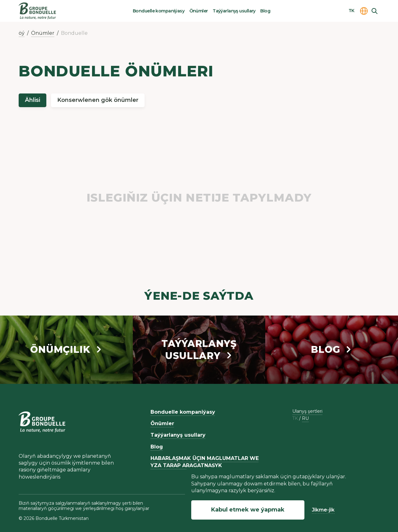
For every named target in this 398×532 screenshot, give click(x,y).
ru (305, 418)
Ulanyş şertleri (307, 411)
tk (295, 418)
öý (22, 33)
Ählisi (32, 100)
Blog (265, 11)
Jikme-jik (323, 510)
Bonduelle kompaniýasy (159, 11)
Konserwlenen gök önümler (98, 100)
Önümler (199, 11)
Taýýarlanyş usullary (234, 11)
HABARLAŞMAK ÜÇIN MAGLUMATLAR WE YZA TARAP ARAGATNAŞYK (205, 462)
